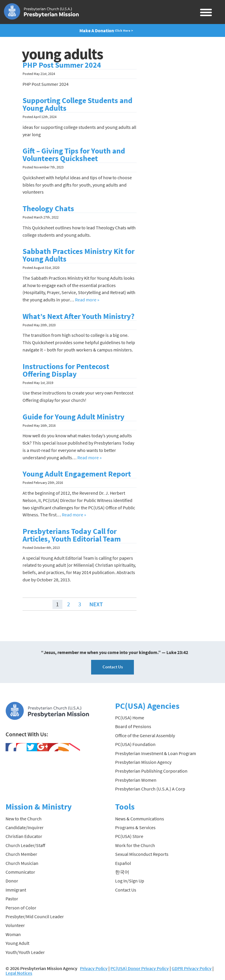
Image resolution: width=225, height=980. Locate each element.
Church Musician (22, 863)
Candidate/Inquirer (25, 827)
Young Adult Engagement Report (77, 474)
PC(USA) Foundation (135, 744)
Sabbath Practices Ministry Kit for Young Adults (79, 255)
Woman (13, 934)
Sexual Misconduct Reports (142, 854)
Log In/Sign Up (130, 881)
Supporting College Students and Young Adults (77, 104)
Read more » (87, 300)
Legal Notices (19, 973)
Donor (12, 881)
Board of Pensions (133, 726)
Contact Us (113, 667)
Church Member (21, 854)
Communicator (20, 872)
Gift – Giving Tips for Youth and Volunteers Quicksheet (74, 155)
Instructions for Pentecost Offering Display (66, 370)
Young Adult (17, 943)
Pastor (12, 899)
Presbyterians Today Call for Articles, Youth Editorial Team (72, 535)
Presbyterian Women (136, 780)
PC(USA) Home (130, 718)
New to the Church (24, 819)
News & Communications (140, 819)
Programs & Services (135, 827)
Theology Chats (48, 209)
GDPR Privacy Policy (192, 968)
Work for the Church (135, 845)
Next (96, 604)
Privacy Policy (94, 968)
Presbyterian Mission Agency (143, 762)
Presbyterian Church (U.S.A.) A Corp (150, 789)
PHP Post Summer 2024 (62, 65)
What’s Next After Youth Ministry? (79, 316)
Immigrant (16, 890)
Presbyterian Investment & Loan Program (156, 753)
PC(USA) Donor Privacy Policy (140, 968)
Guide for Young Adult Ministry (74, 417)
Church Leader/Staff (25, 845)
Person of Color (21, 908)
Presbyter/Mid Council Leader (35, 916)
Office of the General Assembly (145, 735)
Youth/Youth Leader (25, 952)
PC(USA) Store (129, 836)
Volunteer (15, 925)
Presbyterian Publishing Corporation (151, 771)
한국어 (122, 872)
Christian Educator (24, 836)
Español (123, 863)
